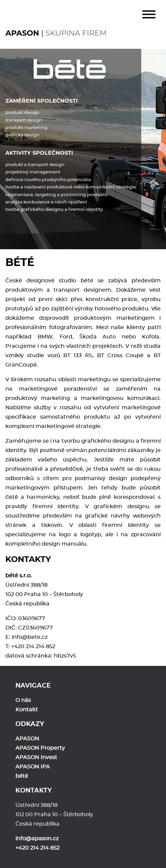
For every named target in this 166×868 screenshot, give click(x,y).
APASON (27, 739)
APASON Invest (36, 757)
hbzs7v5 (65, 656)
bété (22, 776)
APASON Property (40, 748)
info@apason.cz (37, 839)
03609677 (32, 618)
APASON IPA (33, 767)
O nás (23, 700)
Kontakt (27, 710)
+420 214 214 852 (33, 646)
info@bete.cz (30, 637)
